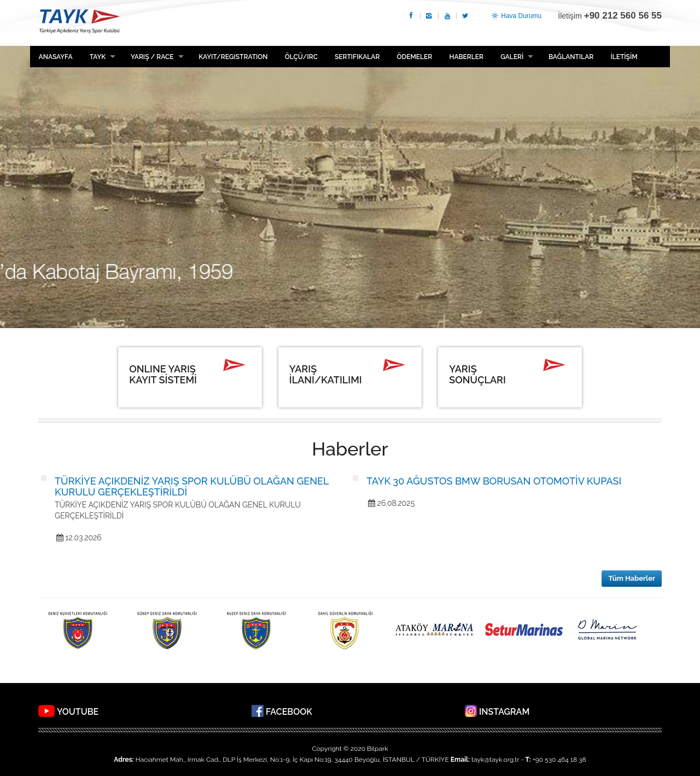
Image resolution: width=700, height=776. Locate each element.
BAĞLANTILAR (571, 57)
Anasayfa (56, 57)
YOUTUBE (78, 712)
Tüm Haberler (632, 578)
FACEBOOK (289, 712)
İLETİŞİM (624, 57)
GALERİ (512, 57)
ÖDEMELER (415, 57)
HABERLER (466, 57)
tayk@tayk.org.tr (495, 760)
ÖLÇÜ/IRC (301, 57)
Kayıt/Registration (233, 57)
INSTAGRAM (504, 712)
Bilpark (377, 749)
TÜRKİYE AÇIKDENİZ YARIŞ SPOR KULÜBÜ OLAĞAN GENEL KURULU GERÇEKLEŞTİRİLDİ (192, 486)
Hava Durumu (516, 16)
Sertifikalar (357, 57)
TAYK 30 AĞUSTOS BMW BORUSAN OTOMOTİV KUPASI (494, 481)
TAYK (79, 23)
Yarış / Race (152, 57)
